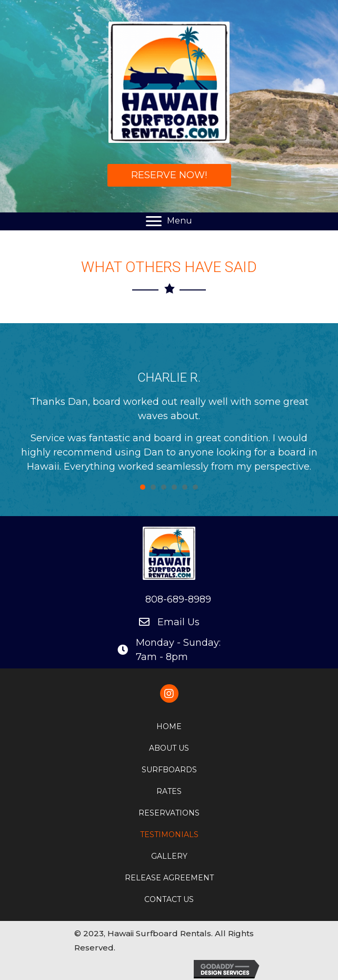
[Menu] (169, 221)
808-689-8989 (178, 599)
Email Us (178, 622)
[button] (169, 175)
